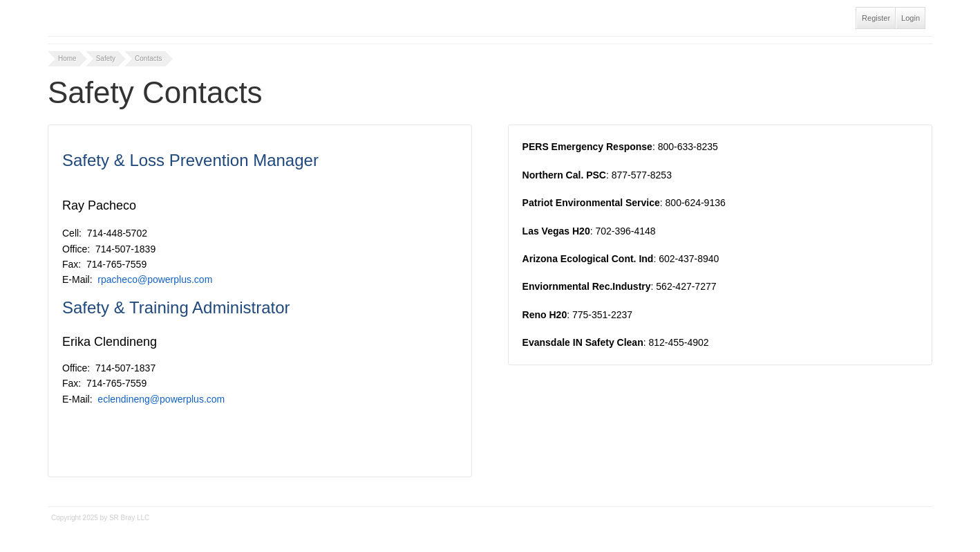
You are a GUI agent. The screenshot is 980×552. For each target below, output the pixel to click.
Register (876, 18)
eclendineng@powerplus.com (161, 399)
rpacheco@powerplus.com (155, 279)
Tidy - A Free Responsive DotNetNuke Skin (490, 536)
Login (911, 18)
